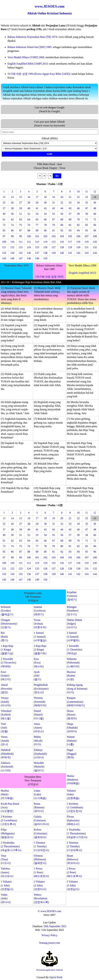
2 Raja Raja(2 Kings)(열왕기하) (40, 650)
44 (62, 208)
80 (62, 225)
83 (86, 225)
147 (20, 258)
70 (78, 219)
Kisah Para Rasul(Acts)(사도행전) (10, 807)
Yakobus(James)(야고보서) (7, 872)
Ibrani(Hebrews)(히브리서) (73, 859)
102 (45, 236)
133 (4, 253)
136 (29, 253)
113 (37, 242)
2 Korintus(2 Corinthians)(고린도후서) (9, 820)
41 (37, 208)
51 (20, 214)
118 (78, 242)
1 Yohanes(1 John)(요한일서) (7, 885)
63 (20, 219)
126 (45, 247)
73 (4, 225)
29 (37, 203)
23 (86, 197)
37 (4, 208)
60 (95, 214)
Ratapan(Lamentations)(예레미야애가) (76, 702)
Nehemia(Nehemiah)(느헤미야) (73, 663)
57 (70, 214)
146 (12, 258)
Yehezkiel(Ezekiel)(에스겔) (6, 715)
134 (12, 253)
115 (54, 242)
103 (53, 236)
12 (95, 192)
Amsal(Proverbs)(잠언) (6, 689)
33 (70, 203)
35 (86, 203)
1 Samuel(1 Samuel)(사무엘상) (40, 637)
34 (78, 203)
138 (45, 253)
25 (4, 203)
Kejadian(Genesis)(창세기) (72, 596)
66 (45, 219)
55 (53, 214)
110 (12, 242)
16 (29, 197)
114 (45, 242)
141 (70, 253)
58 (78, 214)
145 (4, 258)
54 (45, 214)
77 (37, 225)
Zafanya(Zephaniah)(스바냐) (40, 754)
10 (78, 192)
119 (87, 242)
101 (37, 236)
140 (62, 253)
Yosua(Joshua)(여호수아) (40, 624)
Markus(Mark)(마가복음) (7, 794)
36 (95, 203)
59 (86, 214)
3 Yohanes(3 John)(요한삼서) (73, 885)
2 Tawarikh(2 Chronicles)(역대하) (8, 663)
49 (4, 214)
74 (12, 225)
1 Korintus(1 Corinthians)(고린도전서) (75, 807)
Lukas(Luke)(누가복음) (40, 794)
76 (29, 225)
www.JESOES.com (51, 911)
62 (12, 219)
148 (29, 258)
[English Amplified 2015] (82, 273)
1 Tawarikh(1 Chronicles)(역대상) (74, 650)
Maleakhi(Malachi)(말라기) (39, 767)
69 (70, 219)
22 (78, 197)
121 (4, 247)
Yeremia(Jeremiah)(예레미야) (40, 702)
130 (78, 247)
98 (12, 236)
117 (70, 242)
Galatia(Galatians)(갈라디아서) (41, 820)
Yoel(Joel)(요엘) (4, 728)
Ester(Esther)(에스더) (6, 676)
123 (20, 247)
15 (20, 197)
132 (95, 247)
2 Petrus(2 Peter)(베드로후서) (74, 872)
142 (78, 253)
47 (86, 208)
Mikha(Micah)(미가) (38, 741)
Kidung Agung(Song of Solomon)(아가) (77, 689)
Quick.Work (56, 977)
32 (62, 203)
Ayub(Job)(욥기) (37, 676)
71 (86, 219)
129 (70, 247)
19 (53, 197)
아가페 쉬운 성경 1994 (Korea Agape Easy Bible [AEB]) (39, 74)
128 (62, 247)
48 (95, 208)
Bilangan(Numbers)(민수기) (73, 611)
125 (37, 247)
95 (86, 230)
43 (53, 208)
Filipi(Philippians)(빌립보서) (8, 833)
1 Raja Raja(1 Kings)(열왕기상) (7, 650)
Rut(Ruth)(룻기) (4, 637)
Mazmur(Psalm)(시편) (71, 676)
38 (12, 208)
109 (4, 242)
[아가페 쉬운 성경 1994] (49, 277)
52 (29, 214)
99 (20, 236)
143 (86, 253)
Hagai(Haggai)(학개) (72, 754)
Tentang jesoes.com (49, 943)
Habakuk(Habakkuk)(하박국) (7, 754)
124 (29, 247)
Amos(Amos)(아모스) (39, 728)
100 (29, 236)
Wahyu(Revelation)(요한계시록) (41, 898)
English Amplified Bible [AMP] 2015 (28, 64)
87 (20, 230)
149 (37, 258)
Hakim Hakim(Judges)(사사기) (74, 624)
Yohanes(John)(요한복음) (73, 794)
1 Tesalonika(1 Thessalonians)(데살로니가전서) (77, 833)
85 (4, 230)
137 (37, 253)
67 (53, 219)
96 (95, 230)
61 (4, 219)
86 (12, 230)
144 (95, 253)
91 (53, 230)
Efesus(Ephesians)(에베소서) (73, 820)
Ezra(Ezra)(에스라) (39, 663)
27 (20, 203)
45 (70, 208)
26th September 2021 (55, 926)
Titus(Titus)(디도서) (6, 859)
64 (29, 219)
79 (53, 225)
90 (45, 230)
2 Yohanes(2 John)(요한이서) (40, 885)
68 (62, 219)
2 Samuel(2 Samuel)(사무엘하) (73, 637)
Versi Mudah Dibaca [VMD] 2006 (26, 57)
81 (70, 225)
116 (62, 242)
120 (95, 242)
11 (87, 192)
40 (29, 208)
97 (4, 236)
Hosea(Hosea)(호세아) (72, 715)
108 (95, 236)
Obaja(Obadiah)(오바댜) (72, 728)
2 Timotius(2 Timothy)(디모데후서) (74, 846)
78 (45, 225)
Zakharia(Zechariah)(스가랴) (7, 767)
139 (53, 253)
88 (29, 230)
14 (12, 197)
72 (95, 219)
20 (62, 197)
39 (20, 208)
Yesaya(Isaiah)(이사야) (6, 702)
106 (78, 236)
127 (53, 247)
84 (95, 225)
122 (12, 247)
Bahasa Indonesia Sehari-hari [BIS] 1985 (29, 47)
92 (62, 230)
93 (70, 230)
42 (45, 208)
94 (78, 230)
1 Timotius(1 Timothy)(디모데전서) (41, 846)
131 (86, 247)
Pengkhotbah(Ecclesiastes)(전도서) (41, 689)
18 (45, 197)
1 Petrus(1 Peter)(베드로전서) (41, 872)
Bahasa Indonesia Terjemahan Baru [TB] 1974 (32, 37)
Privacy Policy (49, 935)
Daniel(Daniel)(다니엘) (39, 715)
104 (62, 236)
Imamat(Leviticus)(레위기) (40, 611)
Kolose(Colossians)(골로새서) (40, 833)
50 (12, 214)
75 (20, 225)
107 (86, 236)
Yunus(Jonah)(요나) (5, 741)
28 (29, 203)
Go (57, 176)
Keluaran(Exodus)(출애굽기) (7, 611)
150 (45, 258)
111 (21, 242)
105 (70, 236)
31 (53, 203)
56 (62, 214)
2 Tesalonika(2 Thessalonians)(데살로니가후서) (11, 846)
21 (70, 197)
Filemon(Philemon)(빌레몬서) (40, 859)
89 (37, 230)
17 (37, 197)
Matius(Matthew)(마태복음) (73, 780)
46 (78, 208)
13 (4, 197)
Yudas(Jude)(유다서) (6, 898)
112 (29, 242)
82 (78, 225)
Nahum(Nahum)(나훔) (72, 741)
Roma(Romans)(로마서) (39, 807)
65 (37, 219)
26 (12, 203)
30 (45, 203)
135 (20, 253)
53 (37, 214)
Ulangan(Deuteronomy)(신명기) (9, 624)
